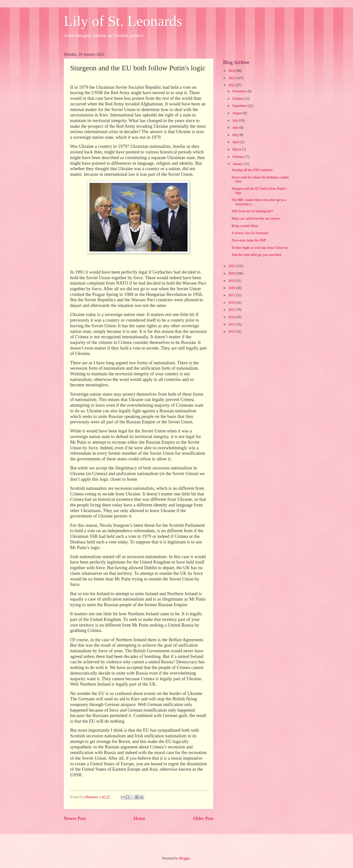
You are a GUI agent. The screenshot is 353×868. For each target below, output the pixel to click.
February (239, 157)
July (236, 120)
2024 (232, 71)
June (236, 128)
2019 (232, 281)
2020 (232, 273)
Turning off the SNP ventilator (252, 170)
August (238, 113)
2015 (232, 310)
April (236, 142)
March (237, 149)
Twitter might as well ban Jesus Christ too (260, 248)
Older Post (203, 818)
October (238, 99)
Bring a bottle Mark (245, 226)
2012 (232, 332)
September (240, 106)
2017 (232, 295)
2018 (232, 288)
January (238, 164)
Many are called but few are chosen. (256, 219)
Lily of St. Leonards (123, 21)
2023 (232, 78)
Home (139, 818)
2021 (232, 266)
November (240, 91)
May (236, 135)
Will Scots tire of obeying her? (252, 211)
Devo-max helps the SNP (249, 240)
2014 (232, 317)
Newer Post (75, 818)
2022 (232, 85)
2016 (232, 303)
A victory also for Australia (250, 233)
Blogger (185, 858)
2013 (232, 324)
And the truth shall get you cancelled (256, 255)
